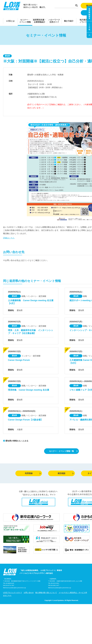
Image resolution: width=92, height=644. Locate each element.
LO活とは (10, 21)
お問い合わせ (29, 593)
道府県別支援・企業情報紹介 (40, 21)
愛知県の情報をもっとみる (16, 441)
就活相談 (66, 473)
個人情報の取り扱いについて (46, 593)
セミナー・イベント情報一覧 (63, 451)
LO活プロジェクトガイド (13, 593)
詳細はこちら (9, 238)
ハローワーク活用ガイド (54, 21)
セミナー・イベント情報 (25, 21)
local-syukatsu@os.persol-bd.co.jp (16, 588)
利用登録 (33, 473)
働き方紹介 (69, 21)
